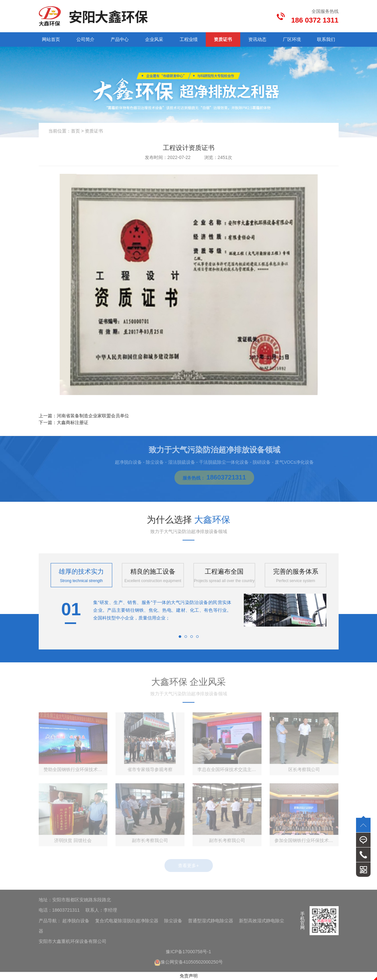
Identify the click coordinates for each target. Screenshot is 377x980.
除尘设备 (173, 921)
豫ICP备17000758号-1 (188, 952)
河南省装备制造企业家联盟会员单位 (93, 416)
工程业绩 (189, 39)
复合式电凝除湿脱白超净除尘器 (127, 921)
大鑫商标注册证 (73, 422)
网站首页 (51, 39)
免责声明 (189, 976)
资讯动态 (257, 39)
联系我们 (326, 39)
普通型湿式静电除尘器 (211, 921)
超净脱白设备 (76, 921)
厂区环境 (292, 39)
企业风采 (154, 39)
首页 (75, 131)
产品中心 (120, 39)
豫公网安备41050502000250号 (188, 962)
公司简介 (85, 39)
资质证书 (223, 39)
